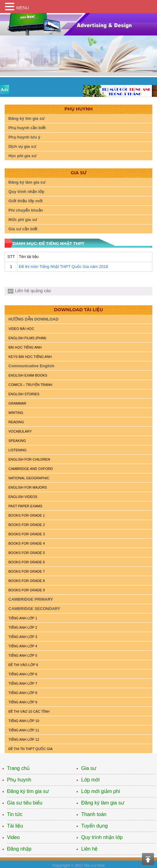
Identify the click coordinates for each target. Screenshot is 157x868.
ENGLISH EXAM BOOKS (28, 375)
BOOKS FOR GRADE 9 (27, 590)
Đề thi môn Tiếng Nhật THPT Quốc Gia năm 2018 (63, 267)
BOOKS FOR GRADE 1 (27, 515)
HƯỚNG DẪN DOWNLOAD (33, 319)
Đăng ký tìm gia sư (26, 118)
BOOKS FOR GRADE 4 (27, 543)
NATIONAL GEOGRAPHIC (29, 478)
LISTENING (17, 450)
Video (14, 837)
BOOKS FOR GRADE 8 (27, 581)
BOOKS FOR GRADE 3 (27, 534)
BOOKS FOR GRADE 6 (27, 562)
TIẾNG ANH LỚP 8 (23, 693)
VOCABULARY (20, 431)
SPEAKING (17, 441)
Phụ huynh (19, 780)
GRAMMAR (17, 403)
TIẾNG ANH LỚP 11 (24, 730)
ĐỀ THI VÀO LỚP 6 (23, 665)
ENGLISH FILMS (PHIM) (27, 338)
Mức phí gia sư (23, 220)
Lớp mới (90, 780)
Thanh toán (94, 814)
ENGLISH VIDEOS (23, 497)
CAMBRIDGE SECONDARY (34, 609)
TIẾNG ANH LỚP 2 (23, 627)
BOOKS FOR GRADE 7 (27, 571)
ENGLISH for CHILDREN (29, 459)
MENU (23, 8)
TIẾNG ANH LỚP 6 (23, 674)
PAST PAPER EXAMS (25, 506)
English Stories (24, 394)
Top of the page (148, 859)
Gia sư (89, 768)
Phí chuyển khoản (26, 210)
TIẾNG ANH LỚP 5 (23, 655)
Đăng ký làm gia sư (27, 182)
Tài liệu (15, 826)
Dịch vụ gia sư (22, 146)
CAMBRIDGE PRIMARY (31, 599)
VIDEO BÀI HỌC (21, 329)
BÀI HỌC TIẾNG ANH (25, 347)
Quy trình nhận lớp (26, 192)
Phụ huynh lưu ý (24, 137)
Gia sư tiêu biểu (25, 803)
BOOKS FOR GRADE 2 (27, 525)
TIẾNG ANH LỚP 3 (23, 637)
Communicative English (31, 366)
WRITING (16, 413)
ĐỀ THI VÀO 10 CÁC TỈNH (29, 711)
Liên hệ (90, 849)
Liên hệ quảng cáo (33, 291)
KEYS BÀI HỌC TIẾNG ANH (30, 357)
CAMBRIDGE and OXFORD (31, 469)
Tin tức (15, 814)
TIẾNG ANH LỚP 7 (23, 683)
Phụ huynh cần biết (27, 128)
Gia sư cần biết (23, 229)
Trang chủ (19, 768)
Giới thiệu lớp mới (26, 201)
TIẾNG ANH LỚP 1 (23, 618)
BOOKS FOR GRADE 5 (27, 553)
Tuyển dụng (95, 826)
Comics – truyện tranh (30, 385)
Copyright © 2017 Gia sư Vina (78, 866)
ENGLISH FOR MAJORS (28, 487)
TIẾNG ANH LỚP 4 (23, 646)
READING (16, 422)
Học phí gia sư (22, 156)
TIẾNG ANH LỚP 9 (23, 702)
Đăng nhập (19, 849)
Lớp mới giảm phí (101, 791)
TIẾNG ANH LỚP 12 (24, 739)
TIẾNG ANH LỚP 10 (24, 721)
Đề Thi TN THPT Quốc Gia (31, 749)
